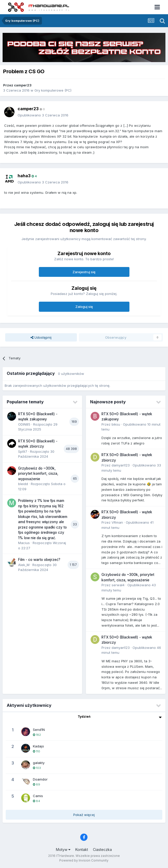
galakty (39, 763)
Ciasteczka (102, 850)
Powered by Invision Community (84, 860)
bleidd (23, 484)
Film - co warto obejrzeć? (39, 560)
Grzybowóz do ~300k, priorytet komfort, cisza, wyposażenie (38, 474)
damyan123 (121, 465)
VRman (117, 522)
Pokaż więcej (84, 815)
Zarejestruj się (84, 272)
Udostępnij (41, 337)
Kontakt (82, 850)
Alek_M (24, 565)
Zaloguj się (84, 307)
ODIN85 (24, 424)
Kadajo (38, 746)
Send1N (39, 730)
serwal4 (118, 585)
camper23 (23, 85)
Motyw (63, 850)
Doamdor (40, 779)
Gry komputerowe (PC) (53, 90)
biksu (116, 424)
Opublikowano (43, 115)
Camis (38, 796)
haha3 (24, 176)
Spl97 (23, 451)
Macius (24, 543)
